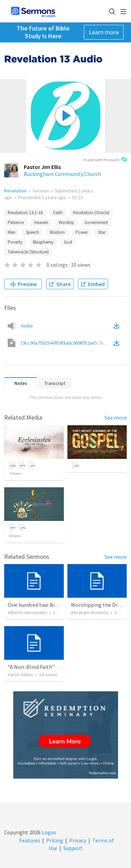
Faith (58, 213)
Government (96, 222)
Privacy (78, 840)
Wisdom (57, 232)
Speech (32, 232)
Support (73, 848)
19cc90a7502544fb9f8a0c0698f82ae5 (66, 343)
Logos (48, 832)
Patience (16, 222)
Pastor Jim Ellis (42, 167)
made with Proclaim (105, 160)
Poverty (15, 242)
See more (116, 418)
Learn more (104, 32)
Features (30, 840)
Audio (27, 326)
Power (82, 232)
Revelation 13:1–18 (25, 213)
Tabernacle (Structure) (28, 252)
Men (12, 232)
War (102, 232)
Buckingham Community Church (62, 174)
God (68, 242)
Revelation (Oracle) (91, 213)
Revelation (15, 191)
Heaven (41, 222)
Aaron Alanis (20, 674)
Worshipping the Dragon (100, 605)
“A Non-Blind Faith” (31, 667)
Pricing (55, 840)
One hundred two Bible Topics (43, 605)
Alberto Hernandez (27, 612)
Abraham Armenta (90, 612)
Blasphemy (43, 242)
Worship (66, 222)
